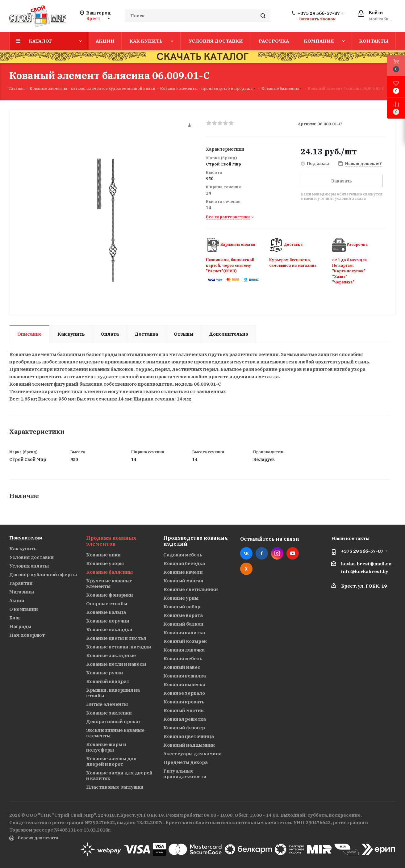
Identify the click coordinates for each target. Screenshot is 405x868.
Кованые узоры (105, 563)
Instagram (277, 553)
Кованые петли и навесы (116, 664)
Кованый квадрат (108, 681)
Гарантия (21, 583)
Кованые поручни (108, 621)
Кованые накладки (109, 629)
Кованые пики (103, 555)
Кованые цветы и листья (116, 638)
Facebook (262, 553)
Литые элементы (107, 704)
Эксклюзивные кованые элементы (115, 733)
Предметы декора (186, 762)
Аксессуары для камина (192, 754)
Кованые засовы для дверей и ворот (111, 761)
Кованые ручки (105, 673)
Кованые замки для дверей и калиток (119, 776)
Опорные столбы (107, 604)
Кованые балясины (109, 572)
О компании (24, 609)
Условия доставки (31, 557)
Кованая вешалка (185, 676)
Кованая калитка (184, 633)
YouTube (293, 553)
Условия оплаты (29, 566)
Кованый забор (182, 607)
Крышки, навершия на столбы (113, 693)
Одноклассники (246, 569)
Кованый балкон (183, 624)
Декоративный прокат (114, 721)
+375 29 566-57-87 (319, 13)
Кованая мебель (183, 658)
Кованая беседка (184, 563)
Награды (20, 626)
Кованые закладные (111, 655)
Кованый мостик (184, 710)
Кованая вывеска (184, 684)
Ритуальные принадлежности (185, 774)
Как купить (23, 549)
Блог (15, 618)
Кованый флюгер (184, 728)
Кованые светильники (191, 589)
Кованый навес (182, 667)
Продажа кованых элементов (111, 541)
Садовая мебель (183, 555)
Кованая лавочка (184, 650)
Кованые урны (181, 598)
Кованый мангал (183, 581)
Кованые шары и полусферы (106, 747)
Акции (17, 600)
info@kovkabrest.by (365, 572)
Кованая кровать (184, 702)
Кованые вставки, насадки (119, 647)
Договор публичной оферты (43, 574)
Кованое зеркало (184, 693)
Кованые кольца (106, 612)
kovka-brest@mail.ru (366, 564)
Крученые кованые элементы (109, 583)
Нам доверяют (27, 635)
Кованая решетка (185, 719)
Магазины (22, 592)
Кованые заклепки (109, 713)
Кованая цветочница (189, 736)
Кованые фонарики (110, 595)
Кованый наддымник (189, 745)
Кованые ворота (183, 615)
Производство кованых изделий (196, 541)
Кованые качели (183, 572)
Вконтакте (246, 553)
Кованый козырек (185, 641)
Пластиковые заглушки (115, 787)
